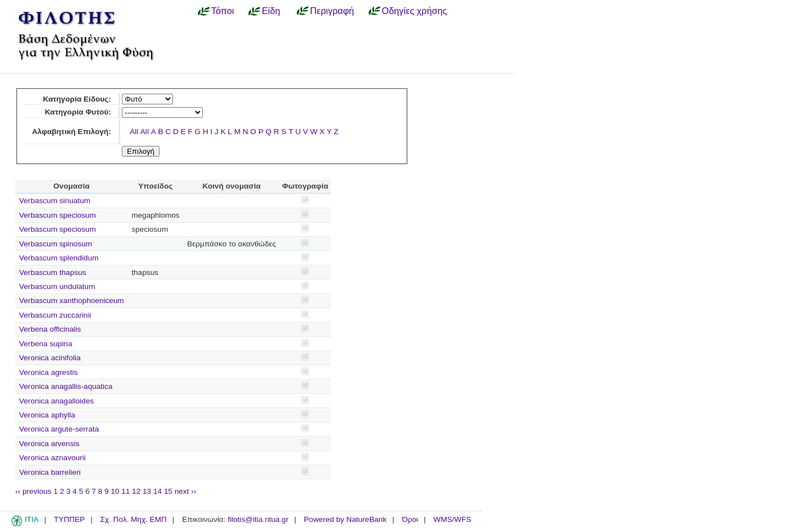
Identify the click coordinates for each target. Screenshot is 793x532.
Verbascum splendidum (59, 258)
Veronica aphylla (47, 415)
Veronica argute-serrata (59, 429)
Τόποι (223, 11)
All (134, 132)
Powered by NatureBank (345, 519)
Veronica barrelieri (50, 472)
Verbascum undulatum (57, 286)
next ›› (186, 491)
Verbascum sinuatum (55, 201)
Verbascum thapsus (53, 272)
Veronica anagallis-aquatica (66, 386)
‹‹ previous (33, 491)
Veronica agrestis (48, 372)
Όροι (410, 519)
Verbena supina (45, 344)
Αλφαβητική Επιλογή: (72, 132)
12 (136, 491)
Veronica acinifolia (50, 358)
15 (168, 491)
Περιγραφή (332, 11)
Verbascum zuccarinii (55, 315)
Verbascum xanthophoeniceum (72, 301)
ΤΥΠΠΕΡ (69, 519)
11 (126, 491)
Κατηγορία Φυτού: (78, 112)
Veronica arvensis (49, 444)
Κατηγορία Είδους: (77, 99)
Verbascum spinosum (56, 244)
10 (115, 491)
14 (158, 491)
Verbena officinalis (50, 329)
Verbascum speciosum (58, 215)
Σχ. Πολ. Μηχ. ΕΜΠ (133, 519)
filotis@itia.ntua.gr (258, 519)
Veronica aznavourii (53, 458)
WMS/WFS (452, 519)
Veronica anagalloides (56, 401)
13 (147, 491)
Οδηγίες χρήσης (414, 11)
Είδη (271, 11)
